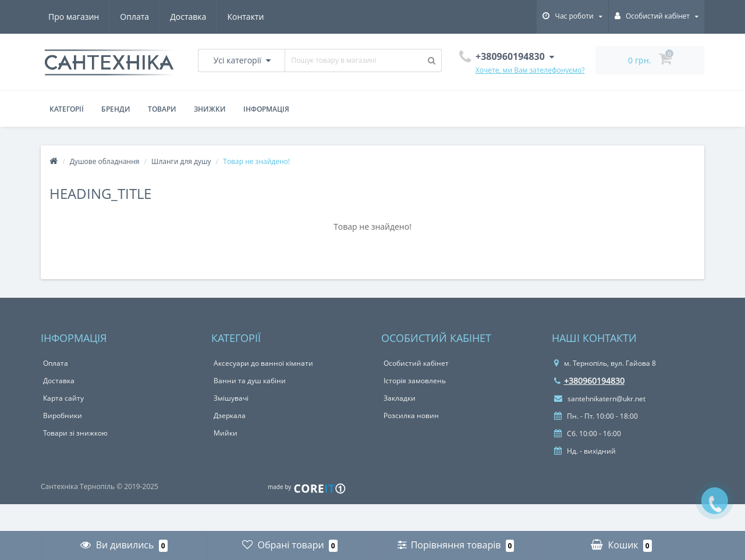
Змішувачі (231, 398)
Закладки (400, 398)
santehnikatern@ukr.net (600, 399)
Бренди (116, 109)
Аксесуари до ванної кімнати (263, 363)
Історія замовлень (415, 381)
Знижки (210, 109)
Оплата (134, 17)
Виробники (63, 415)
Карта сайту (63, 398)
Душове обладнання (105, 161)
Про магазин (74, 17)
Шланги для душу (181, 161)
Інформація (266, 109)
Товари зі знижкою (75, 433)
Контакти (245, 17)
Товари (162, 109)
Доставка (188, 17)
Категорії (67, 109)
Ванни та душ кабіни (250, 381)
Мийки (226, 433)
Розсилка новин (411, 415)
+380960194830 (589, 381)
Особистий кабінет (416, 363)
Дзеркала (230, 415)
